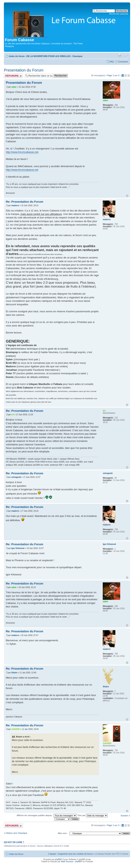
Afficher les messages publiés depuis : (47, 815)
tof (13, 415)
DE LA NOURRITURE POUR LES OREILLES (48, 56)
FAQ (111, 62)
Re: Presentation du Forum (25, 202)
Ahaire (14, 673)
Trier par (92, 815)
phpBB (58, 859)
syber (14, 87)
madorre (15, 205)
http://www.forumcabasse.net (22, 152)
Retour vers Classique (17, 833)
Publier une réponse (13, 76)
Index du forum (17, 56)
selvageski (16, 477)
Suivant (124, 816)
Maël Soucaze (67, 861)
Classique (77, 56)
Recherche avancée (119, 14)
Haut (127, 196)
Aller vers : (63, 833)
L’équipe (52, 854)
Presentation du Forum (24, 70)
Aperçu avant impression (119, 55)
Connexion (123, 62)
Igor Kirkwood (18, 548)
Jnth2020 (15, 729)
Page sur (113, 75)
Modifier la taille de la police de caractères (125, 55)
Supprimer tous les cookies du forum (75, 854)
